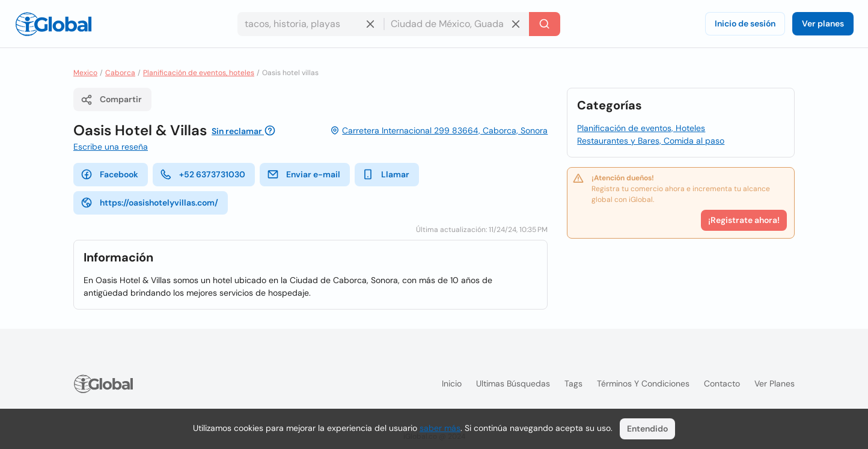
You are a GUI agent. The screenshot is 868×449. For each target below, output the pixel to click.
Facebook (109, 174)
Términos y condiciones (643, 383)
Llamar (386, 174)
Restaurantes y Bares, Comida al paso (651, 141)
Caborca (120, 73)
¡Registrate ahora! (744, 220)
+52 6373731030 (203, 174)
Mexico (85, 73)
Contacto (722, 383)
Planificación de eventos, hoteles (199, 73)
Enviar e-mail (304, 174)
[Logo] (53, 24)
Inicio (452, 383)
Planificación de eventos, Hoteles (641, 128)
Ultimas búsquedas (513, 383)
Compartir (111, 100)
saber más (440, 428)
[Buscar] (545, 24)
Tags (573, 383)
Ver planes (823, 23)
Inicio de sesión (745, 23)
